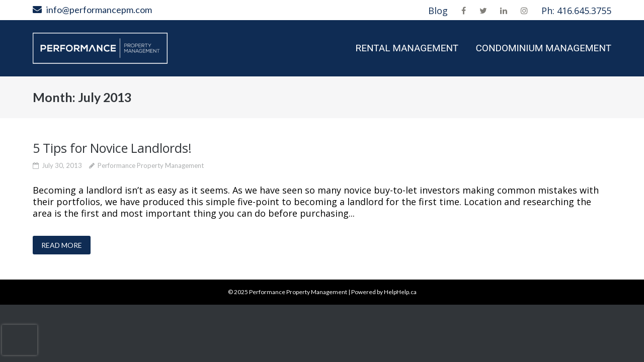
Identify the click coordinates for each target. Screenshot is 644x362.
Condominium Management (543, 48)
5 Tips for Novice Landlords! (112, 148)
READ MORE (62, 245)
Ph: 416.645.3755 (576, 11)
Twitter (483, 11)
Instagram (524, 11)
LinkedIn (504, 11)
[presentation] (20, 340)
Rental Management (407, 48)
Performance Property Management (151, 165)
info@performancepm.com (99, 10)
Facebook (464, 11)
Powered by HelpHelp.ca (384, 292)
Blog (438, 11)
